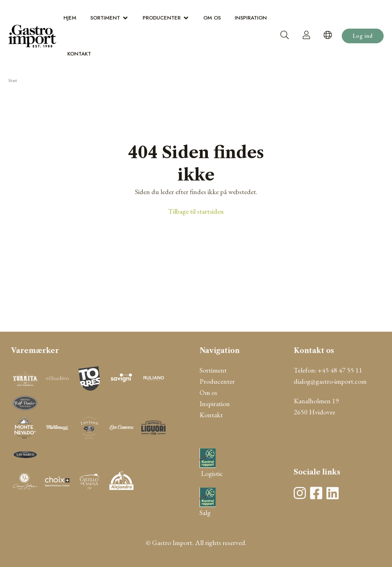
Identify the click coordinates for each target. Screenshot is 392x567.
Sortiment (105, 18)
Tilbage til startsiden (196, 211)
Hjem (70, 18)
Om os (212, 18)
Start (13, 81)
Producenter (162, 18)
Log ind (363, 36)
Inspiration (251, 18)
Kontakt (79, 54)
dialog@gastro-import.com (330, 381)
